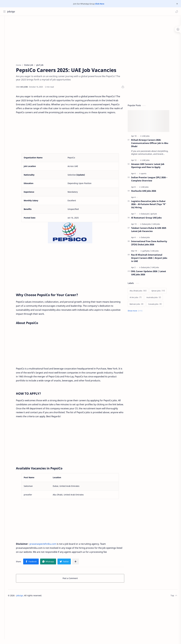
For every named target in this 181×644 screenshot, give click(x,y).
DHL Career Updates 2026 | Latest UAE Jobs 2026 (152, 274)
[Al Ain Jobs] (139, 298)
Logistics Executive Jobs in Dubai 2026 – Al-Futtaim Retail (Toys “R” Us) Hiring (152, 205)
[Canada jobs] (158, 305)
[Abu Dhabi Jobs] (141, 292)
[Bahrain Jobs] (139, 305)
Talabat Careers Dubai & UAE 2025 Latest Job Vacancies (152, 230)
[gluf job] (157, 215)
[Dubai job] (149, 215)
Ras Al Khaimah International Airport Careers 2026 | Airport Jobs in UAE (152, 259)
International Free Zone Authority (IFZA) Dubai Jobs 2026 (152, 244)
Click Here (100, 4)
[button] (176, 12)
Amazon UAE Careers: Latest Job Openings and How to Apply (151, 166)
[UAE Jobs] (149, 137)
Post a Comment (73, 579)
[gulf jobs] (150, 252)
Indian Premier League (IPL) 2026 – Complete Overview (152, 180)
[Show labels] (139, 312)
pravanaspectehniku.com (46, 545)
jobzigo (12, 12)
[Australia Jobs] (157, 298)
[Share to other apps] (79, 562)
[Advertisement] (76, 39)
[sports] (147, 174)
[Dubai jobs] (150, 225)
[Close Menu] (177, 4)
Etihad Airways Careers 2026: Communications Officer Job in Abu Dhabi (153, 144)
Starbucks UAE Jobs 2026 (147, 192)
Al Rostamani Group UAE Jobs (149, 218)
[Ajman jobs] (161, 292)
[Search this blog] (58, 12)
